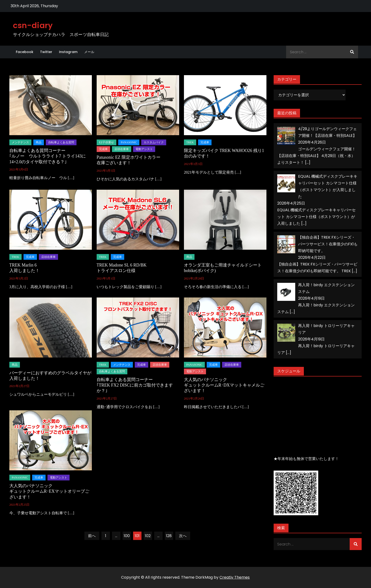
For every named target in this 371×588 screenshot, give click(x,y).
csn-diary (33, 25)
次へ (183, 536)
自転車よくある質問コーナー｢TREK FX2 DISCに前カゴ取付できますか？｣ (135, 385)
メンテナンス (20, 142)
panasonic (129, 142)
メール (89, 52)
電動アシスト (144, 149)
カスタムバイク (154, 142)
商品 (39, 142)
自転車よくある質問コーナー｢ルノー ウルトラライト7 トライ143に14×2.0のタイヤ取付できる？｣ (48, 156)
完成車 (103, 149)
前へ (92, 536)
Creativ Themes (235, 577)
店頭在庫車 (122, 149)
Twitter (46, 52)
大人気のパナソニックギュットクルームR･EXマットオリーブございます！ (49, 491)
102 (148, 536)
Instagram (68, 52)
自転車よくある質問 (61, 142)
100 (127, 536)
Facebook (25, 52)
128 (169, 536)
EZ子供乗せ (107, 142)
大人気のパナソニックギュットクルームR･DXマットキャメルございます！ (224, 385)
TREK (190, 142)
